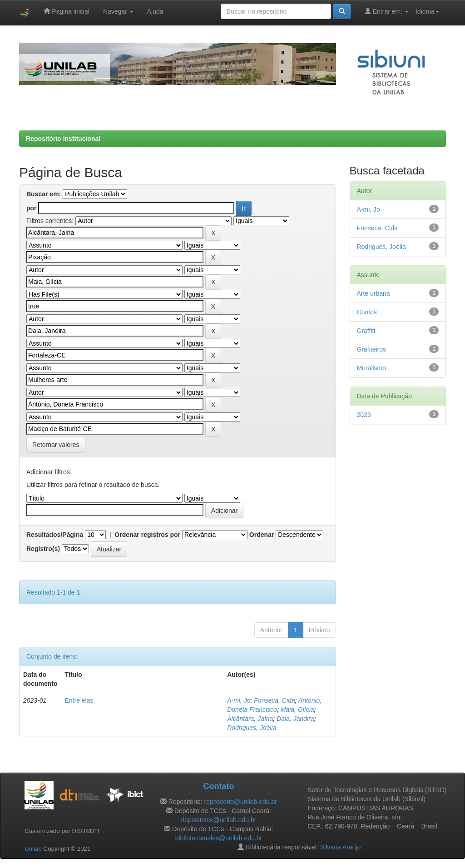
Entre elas (79, 700)
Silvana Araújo (341, 847)
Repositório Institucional (63, 139)
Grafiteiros (372, 349)
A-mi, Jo (239, 700)
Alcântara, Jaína (250, 719)
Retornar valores (56, 445)
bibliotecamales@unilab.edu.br (219, 838)
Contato (218, 786)
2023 (364, 415)
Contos (367, 312)
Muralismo (372, 368)
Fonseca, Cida (274, 700)
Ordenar (262, 535)
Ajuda (155, 11)
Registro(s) (43, 549)
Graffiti (366, 331)
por (32, 208)
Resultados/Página (55, 535)
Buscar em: (44, 194)
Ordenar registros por (147, 535)
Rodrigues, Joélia (252, 728)
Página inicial (66, 11)
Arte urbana (373, 293)
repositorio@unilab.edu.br (240, 802)
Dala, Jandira (295, 719)
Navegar (118, 11)
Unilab (33, 849)
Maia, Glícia (297, 709)
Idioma (427, 11)
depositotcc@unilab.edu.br (218, 820)
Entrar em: (387, 11)
